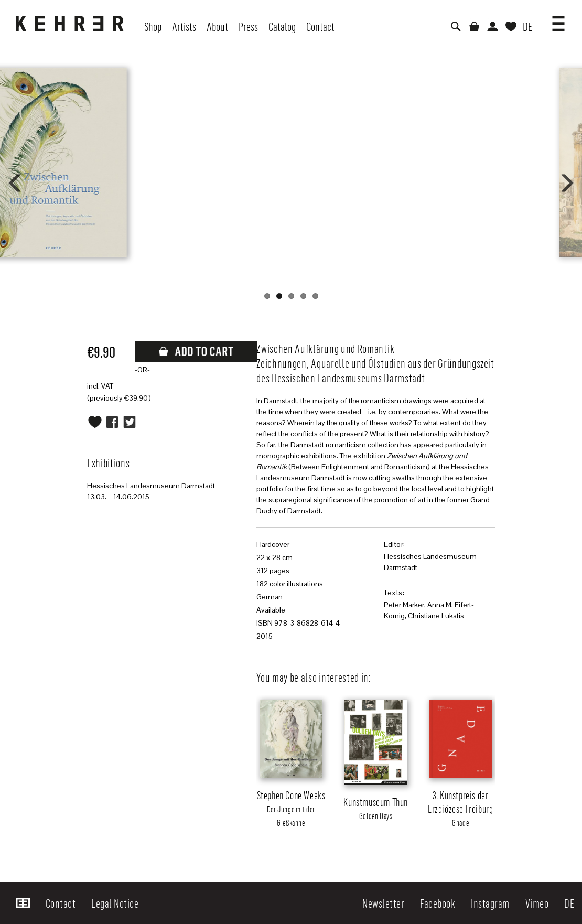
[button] (558, 20)
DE (527, 26)
